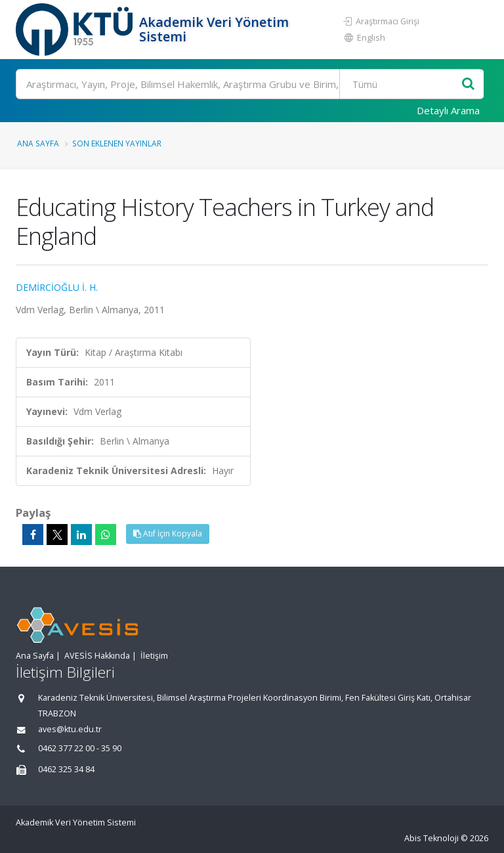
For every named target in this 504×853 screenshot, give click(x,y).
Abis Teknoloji (431, 838)
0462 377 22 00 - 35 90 (80, 748)
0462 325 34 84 (66, 769)
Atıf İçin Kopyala (168, 534)
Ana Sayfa (38, 143)
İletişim (154, 656)
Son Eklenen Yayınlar (117, 143)
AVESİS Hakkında (97, 656)
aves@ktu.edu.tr (70, 729)
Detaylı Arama (448, 110)
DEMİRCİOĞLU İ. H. (57, 287)
